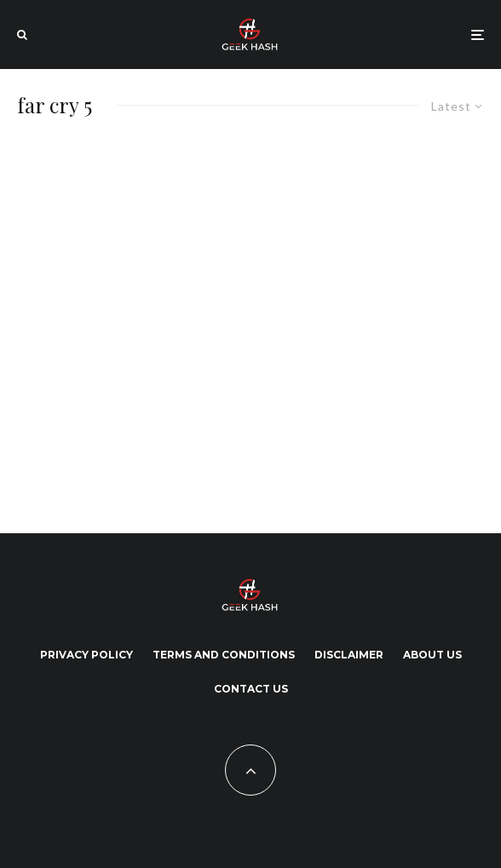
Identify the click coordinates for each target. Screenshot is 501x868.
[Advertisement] (170, 323)
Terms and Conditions (224, 655)
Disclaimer (349, 655)
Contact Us (251, 689)
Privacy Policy (86, 655)
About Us (432, 655)
